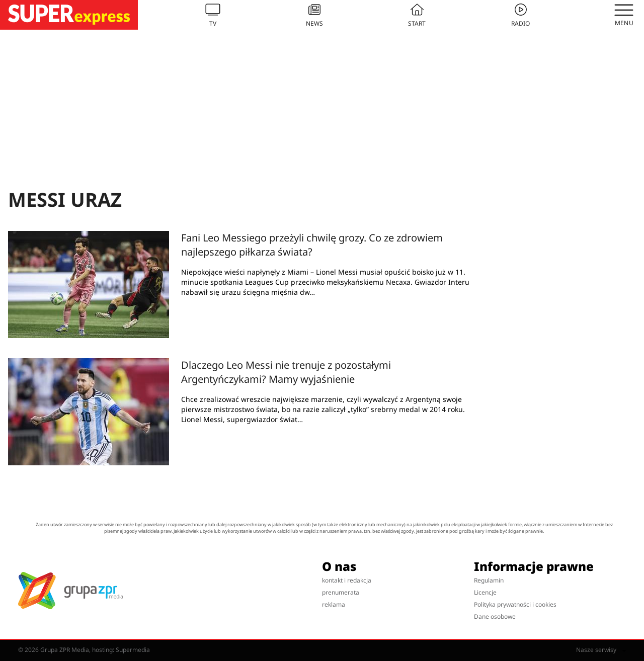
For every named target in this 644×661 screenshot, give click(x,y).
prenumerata (341, 592)
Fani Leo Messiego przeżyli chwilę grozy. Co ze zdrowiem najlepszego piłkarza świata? (312, 245)
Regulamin (489, 580)
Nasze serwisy (601, 650)
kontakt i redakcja (347, 580)
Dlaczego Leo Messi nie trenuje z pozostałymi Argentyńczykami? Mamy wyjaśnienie (286, 372)
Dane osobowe (495, 616)
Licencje (485, 592)
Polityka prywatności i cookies (515, 604)
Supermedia (133, 650)
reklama (334, 604)
